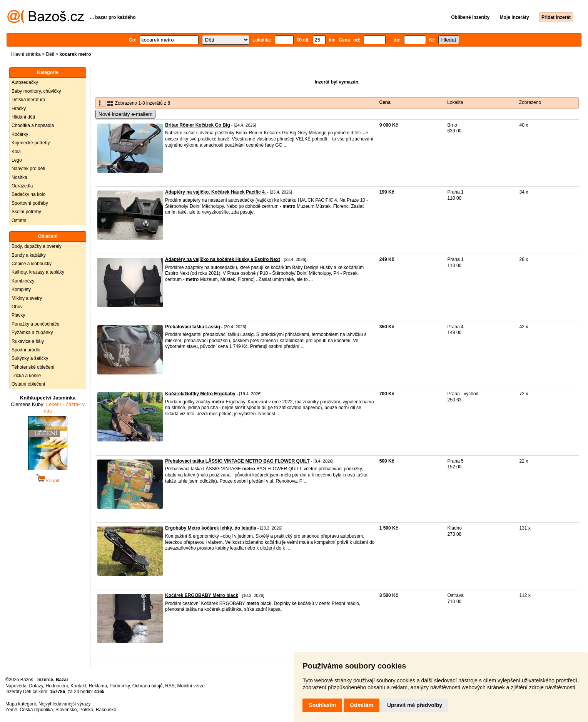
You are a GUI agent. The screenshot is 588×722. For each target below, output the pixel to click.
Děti (50, 54)
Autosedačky (25, 82)
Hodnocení (57, 686)
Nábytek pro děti (28, 169)
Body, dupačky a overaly (37, 246)
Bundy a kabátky (29, 255)
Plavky (18, 315)
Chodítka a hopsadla (33, 125)
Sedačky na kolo (28, 194)
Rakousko (106, 710)
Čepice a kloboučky (32, 264)
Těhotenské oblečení (33, 367)
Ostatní (19, 221)
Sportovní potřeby (30, 203)
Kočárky (20, 134)
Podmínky (120, 686)
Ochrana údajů (148, 686)
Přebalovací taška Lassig (193, 327)
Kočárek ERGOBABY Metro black (202, 595)
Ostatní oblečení (28, 384)
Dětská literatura (28, 100)
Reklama (98, 686)
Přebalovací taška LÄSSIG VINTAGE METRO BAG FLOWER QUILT (237, 461)
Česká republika (36, 710)
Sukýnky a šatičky (30, 358)
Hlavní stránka (26, 54)
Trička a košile (26, 376)
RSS (170, 686)
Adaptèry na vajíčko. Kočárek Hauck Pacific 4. (215, 192)
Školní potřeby (26, 212)
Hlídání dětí (23, 117)
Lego (17, 160)
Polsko (86, 710)
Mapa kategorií (21, 704)
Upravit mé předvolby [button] (415, 705)
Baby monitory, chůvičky (36, 91)
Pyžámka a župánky (32, 333)
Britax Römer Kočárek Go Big (198, 125)
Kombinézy (23, 281)
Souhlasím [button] (322, 705)
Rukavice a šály (28, 341)
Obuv (17, 307)
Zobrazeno (530, 102)
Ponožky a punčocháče (35, 324)
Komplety (21, 289)
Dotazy (36, 686)
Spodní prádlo (26, 350)
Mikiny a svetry (27, 298)
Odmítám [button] (362, 705)
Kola (16, 152)
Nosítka (19, 177)
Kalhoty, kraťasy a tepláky (38, 272)
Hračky (19, 109)
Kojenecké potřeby (31, 143)
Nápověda (16, 686)
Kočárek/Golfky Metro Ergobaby (200, 394)
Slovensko (66, 710)
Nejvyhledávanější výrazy (64, 704)
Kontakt (78, 686)
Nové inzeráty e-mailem (125, 114)
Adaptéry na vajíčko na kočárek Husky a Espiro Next (223, 259)
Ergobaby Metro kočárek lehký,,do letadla (211, 528)
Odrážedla (22, 186)
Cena (385, 102)
